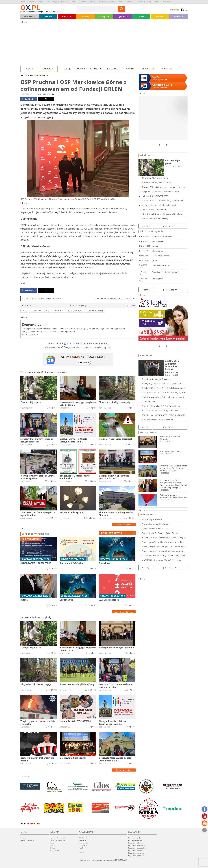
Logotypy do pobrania (58, 838)
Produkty (53, 843)
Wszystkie (30, 69)
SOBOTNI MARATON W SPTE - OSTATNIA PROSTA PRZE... (163, 415)
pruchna (59, 311)
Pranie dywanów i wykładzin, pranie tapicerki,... (163, 542)
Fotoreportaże (111, 69)
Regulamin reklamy (135, 850)
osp (24, 311)
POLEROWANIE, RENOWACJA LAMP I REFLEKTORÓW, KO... (165, 547)
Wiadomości (30, 17)
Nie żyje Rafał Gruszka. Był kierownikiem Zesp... (163, 214)
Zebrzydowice (167, 2)
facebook (28, 99)
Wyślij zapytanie (56, 850)
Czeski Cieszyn (52, 2)
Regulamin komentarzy (137, 845)
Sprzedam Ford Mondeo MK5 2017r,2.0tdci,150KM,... (155, 529)
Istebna (93, 2)
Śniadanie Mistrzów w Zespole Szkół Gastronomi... (164, 388)
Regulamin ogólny (135, 838)
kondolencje (167, 69)
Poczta (81, 852)
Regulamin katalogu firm (137, 848)
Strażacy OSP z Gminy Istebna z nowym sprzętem (164, 187)
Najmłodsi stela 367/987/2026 (155, 196)
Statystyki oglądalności (58, 840)
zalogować (66, 343)
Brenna (23, 2)
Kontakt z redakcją (27, 840)
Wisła (157, 2)
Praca (141, 17)
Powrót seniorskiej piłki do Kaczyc (157, 183)
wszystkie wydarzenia (124, 612)
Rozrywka (160, 17)
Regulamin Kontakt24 (136, 855)
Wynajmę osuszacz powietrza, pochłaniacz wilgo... (164, 538)
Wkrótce (48, 17)
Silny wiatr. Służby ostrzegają (155, 178)
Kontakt (52, 848)
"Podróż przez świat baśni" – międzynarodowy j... (164, 397)
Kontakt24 (67, 17)
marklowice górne (40, 311)
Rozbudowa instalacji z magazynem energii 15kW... (164, 556)
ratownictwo (75, 311)
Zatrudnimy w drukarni (152, 520)
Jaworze (111, 2)
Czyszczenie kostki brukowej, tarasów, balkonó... (163, 551)
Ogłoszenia (123, 17)
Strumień (140, 2)
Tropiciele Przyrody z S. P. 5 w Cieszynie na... (162, 406)
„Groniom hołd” (149, 402)
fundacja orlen (95, 311)
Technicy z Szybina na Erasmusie (156, 379)
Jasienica (102, 2)
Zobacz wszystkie (124, 525)
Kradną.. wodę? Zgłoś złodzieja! (156, 219)
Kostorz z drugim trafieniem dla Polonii (159, 205)
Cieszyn (40, 2)
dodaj (112, 533)
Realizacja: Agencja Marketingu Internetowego (104, 860)
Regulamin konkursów (136, 853)
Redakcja (24, 838)
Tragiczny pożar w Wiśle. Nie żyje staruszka (161, 192)
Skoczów (130, 2)
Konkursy (178, 17)
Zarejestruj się (71, 347)
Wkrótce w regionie (35, 534)
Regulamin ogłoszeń (136, 843)
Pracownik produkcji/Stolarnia (155, 524)
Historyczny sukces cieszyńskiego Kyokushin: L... (163, 384)
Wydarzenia (45, 75)
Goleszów (74, 2)
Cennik (52, 845)
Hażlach (84, 2)
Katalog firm (104, 17)
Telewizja (85, 17)
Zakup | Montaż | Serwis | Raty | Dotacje (160, 533)
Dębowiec (64, 2)
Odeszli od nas (148, 69)
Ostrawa (121, 2)
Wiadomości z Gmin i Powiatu (89, 69)
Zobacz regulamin (30, 335)
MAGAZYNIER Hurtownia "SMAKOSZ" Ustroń (161, 560)
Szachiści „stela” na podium (154, 210)
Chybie (32, 2)
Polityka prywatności (136, 840)
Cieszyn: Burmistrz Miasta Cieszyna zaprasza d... (163, 201)
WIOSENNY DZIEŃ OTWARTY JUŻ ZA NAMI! (160, 411)
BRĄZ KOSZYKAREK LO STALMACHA (157, 420)
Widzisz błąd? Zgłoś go (78, 305)
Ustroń (149, 2)
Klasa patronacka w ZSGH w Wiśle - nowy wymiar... (164, 393)
